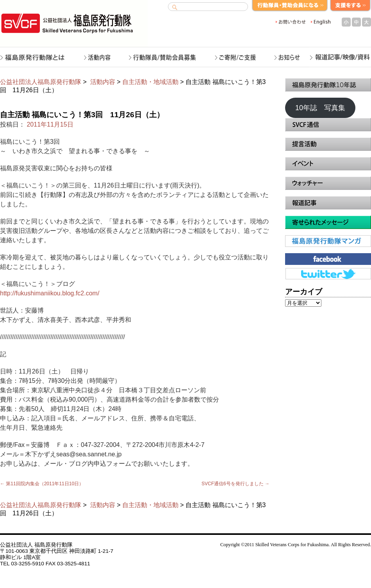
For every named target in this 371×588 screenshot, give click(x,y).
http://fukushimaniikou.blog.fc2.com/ (50, 293)
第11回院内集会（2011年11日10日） (42, 484)
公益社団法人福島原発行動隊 (41, 82)
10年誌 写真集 (320, 108)
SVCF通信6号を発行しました (235, 484)
